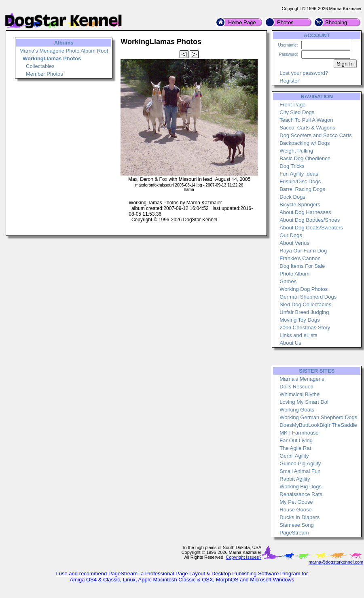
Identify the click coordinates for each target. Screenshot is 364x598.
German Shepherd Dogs (308, 297)
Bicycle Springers (300, 205)
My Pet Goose (296, 502)
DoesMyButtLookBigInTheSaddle (318, 425)
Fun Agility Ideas (299, 174)
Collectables (40, 66)
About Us (290, 343)
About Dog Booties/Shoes (310, 220)
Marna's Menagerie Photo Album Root (64, 51)
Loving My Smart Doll (305, 402)
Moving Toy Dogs (299, 320)
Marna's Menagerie (302, 379)
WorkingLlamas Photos (52, 58)
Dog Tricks (292, 166)
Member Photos (44, 74)
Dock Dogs (292, 197)
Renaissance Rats (301, 494)
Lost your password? (304, 73)
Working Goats (297, 410)
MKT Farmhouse (299, 433)
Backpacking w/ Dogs (305, 143)
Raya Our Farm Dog (303, 251)
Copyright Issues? (243, 557)
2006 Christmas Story (305, 328)
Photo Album (294, 274)
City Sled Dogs (297, 112)
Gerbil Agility (294, 456)
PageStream (294, 533)
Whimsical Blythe (299, 394)
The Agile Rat (295, 448)
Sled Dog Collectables (305, 304)
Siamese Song (297, 525)
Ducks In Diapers (299, 517)
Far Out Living (296, 440)
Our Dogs (291, 235)
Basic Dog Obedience (305, 158)
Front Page (292, 105)
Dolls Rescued (296, 387)
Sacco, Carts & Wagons (307, 128)
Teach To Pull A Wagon (306, 120)
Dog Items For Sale (302, 266)
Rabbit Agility (295, 479)
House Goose (296, 510)
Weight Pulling (296, 151)
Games (288, 281)
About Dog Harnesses (305, 212)
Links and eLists (298, 335)
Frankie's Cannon (300, 258)
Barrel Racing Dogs (302, 189)
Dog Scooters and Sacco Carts (315, 135)
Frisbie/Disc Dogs (300, 181)
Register (289, 81)
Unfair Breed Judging (304, 312)
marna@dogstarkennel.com (336, 562)
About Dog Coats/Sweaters (311, 228)
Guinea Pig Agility (300, 463)
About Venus (294, 243)
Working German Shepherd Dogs (318, 417)
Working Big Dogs (301, 487)
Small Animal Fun (300, 471)
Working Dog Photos (304, 289)
